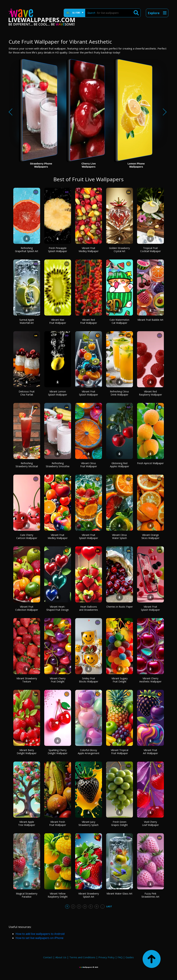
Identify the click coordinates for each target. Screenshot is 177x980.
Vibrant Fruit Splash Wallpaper (88, 393)
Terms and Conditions (82, 957)
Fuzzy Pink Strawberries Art (150, 895)
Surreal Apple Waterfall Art (27, 321)
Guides (130, 957)
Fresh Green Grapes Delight (119, 823)
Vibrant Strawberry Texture (27, 680)
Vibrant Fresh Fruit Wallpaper (58, 823)
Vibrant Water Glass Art (119, 894)
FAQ (120, 957)
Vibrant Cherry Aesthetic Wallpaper (150, 680)
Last (109, 906)
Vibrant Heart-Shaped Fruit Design (58, 608)
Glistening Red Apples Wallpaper (120, 465)
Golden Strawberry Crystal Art (119, 250)
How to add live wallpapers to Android (40, 934)
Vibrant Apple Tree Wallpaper (27, 823)
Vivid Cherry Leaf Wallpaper (150, 823)
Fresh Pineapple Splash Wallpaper (58, 250)
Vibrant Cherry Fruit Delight (58, 680)
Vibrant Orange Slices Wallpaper (150, 536)
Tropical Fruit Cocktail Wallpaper (150, 250)
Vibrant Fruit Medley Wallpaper (89, 250)
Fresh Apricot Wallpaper (150, 463)
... (102, 906)
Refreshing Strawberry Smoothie (58, 465)
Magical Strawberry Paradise (27, 895)
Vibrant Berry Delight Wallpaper (27, 752)
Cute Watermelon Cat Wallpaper (119, 321)
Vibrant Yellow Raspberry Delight (58, 895)
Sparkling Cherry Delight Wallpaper (58, 752)
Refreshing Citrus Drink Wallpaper (119, 393)
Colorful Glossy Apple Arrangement (89, 752)
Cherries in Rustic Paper (120, 607)
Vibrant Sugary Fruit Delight (120, 680)
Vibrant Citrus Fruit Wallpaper (89, 465)
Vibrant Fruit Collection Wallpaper (27, 608)
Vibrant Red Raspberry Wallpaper (150, 393)
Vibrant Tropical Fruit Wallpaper (120, 752)
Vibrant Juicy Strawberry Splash (88, 823)
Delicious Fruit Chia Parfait (27, 393)
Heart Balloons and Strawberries (89, 608)
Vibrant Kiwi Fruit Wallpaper (58, 321)
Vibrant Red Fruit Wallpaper (89, 321)
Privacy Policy (106, 957)
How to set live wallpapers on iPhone (39, 938)
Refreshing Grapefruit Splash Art (27, 250)
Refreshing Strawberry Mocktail (27, 465)
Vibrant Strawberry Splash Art (89, 895)
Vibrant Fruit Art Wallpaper (150, 752)
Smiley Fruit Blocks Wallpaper (89, 680)
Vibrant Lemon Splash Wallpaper (58, 393)
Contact (48, 957)
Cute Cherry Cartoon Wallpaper (27, 536)
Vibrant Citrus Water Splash (119, 536)
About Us (61, 957)
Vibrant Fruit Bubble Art (150, 320)
